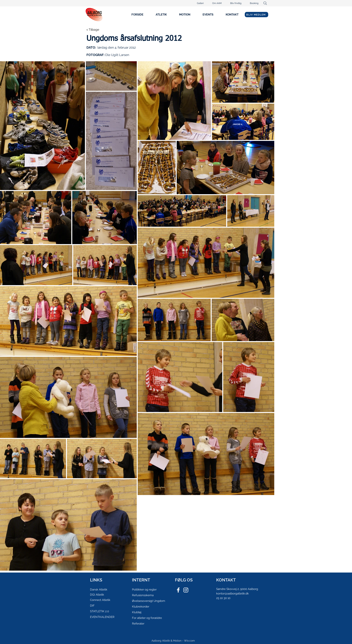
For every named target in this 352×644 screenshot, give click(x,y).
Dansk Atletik (99, 590)
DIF (92, 606)
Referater (138, 624)
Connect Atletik (100, 600)
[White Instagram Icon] (186, 590)
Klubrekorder (141, 607)
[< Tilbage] (99, 30)
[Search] (265, 3)
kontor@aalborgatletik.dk (232, 594)
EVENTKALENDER (102, 617)
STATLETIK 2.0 (99, 611)
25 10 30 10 (223, 598)
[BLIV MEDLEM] (256, 15)
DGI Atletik (97, 595)
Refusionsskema (143, 595)
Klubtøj (137, 612)
